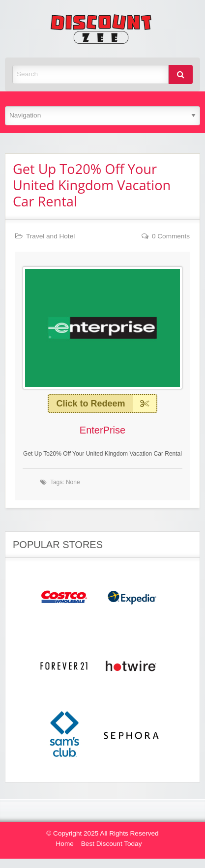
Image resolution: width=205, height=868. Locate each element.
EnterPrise (102, 430)
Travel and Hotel (50, 236)
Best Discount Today (112, 844)
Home (65, 844)
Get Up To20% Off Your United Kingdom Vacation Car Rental (92, 185)
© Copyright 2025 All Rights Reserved (102, 833)
